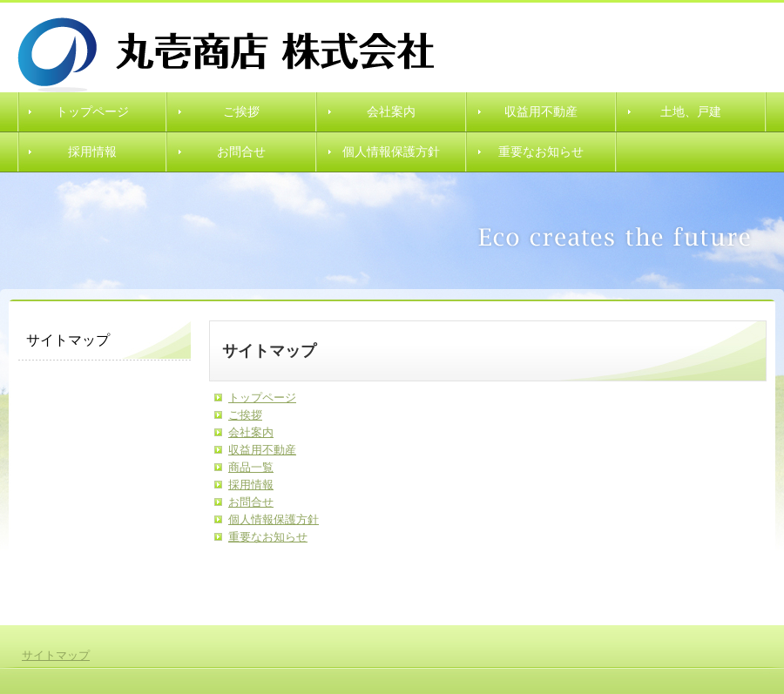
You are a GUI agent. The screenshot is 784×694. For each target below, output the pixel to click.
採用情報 (92, 152)
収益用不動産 (541, 112)
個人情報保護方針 (391, 152)
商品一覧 (251, 467)
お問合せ (241, 152)
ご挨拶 (241, 112)
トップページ (92, 112)
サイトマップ (56, 655)
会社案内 (391, 112)
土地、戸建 (691, 112)
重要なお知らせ (541, 152)
